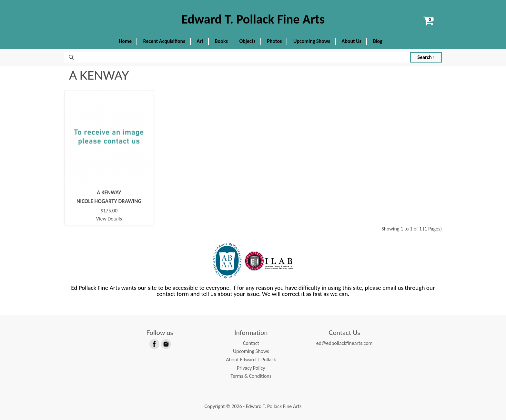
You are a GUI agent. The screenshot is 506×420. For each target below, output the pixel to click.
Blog (378, 41)
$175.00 (109, 211)
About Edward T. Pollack (251, 360)
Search (426, 57)
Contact (251, 343)
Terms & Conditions (251, 376)
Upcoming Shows (312, 41)
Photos (274, 41)
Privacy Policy (251, 368)
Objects (248, 41)
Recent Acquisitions (164, 41)
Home (125, 41)
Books (221, 41)
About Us (352, 41)
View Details (109, 219)
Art (200, 41)
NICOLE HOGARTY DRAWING (109, 201)
